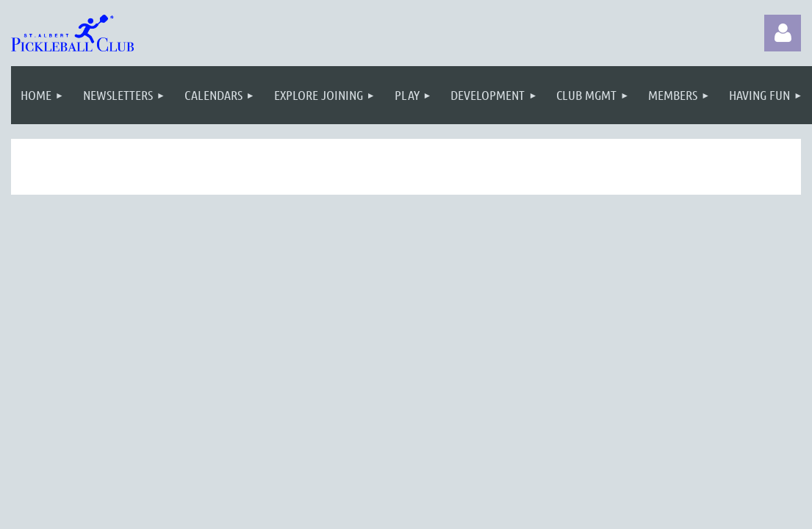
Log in (783, 33)
